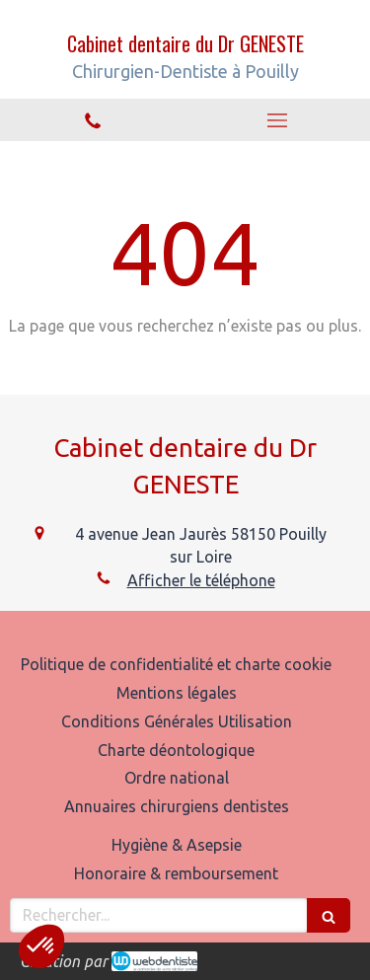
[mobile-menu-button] (278, 120)
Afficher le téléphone (201, 580)
